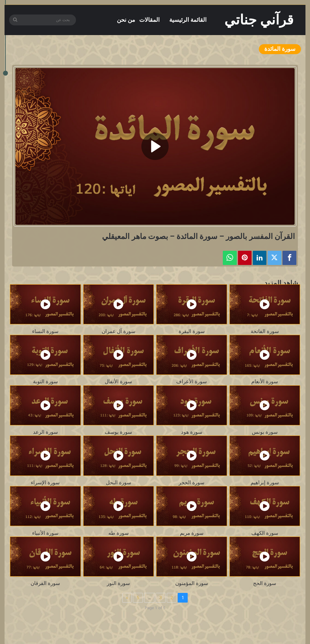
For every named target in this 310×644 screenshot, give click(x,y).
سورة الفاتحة (265, 331)
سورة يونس (265, 432)
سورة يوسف (118, 432)
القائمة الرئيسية (188, 20)
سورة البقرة (192, 331)
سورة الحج (265, 583)
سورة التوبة (45, 381)
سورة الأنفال (118, 381)
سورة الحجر (191, 482)
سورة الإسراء (45, 482)
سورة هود (192, 432)
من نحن (126, 20)
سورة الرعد (45, 432)
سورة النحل (119, 482)
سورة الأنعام (265, 381)
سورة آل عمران (119, 331)
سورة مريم (192, 533)
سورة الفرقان (45, 583)
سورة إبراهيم (265, 482)
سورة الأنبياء (45, 533)
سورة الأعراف (191, 381)
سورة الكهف (265, 533)
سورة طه (119, 533)
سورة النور (118, 583)
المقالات (149, 20)
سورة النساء (45, 331)
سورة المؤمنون (192, 583)
